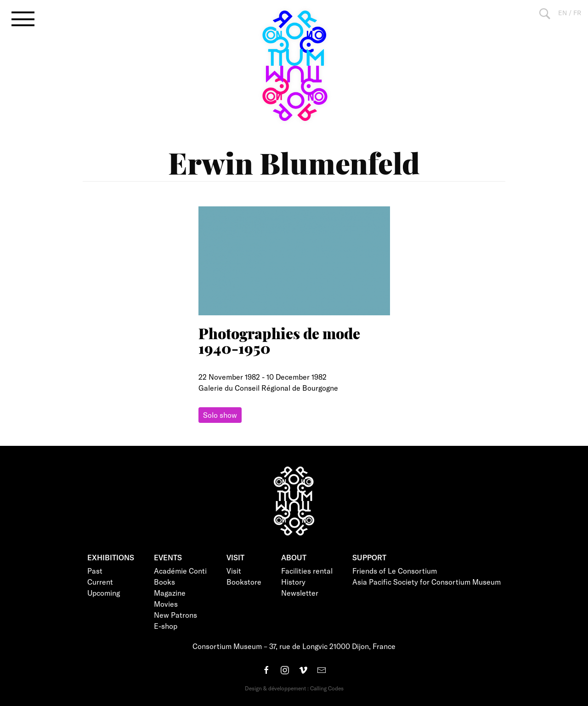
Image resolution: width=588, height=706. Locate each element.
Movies (166, 604)
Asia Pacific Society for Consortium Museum (427, 582)
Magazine (170, 593)
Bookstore (244, 582)
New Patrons (175, 615)
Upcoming (104, 593)
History (293, 582)
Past (95, 571)
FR (577, 13)
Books (164, 582)
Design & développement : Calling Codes (294, 688)
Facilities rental (307, 571)
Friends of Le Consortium (395, 571)
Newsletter (300, 593)
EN (563, 13)
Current (100, 582)
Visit (234, 571)
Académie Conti (180, 571)
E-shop (166, 626)
